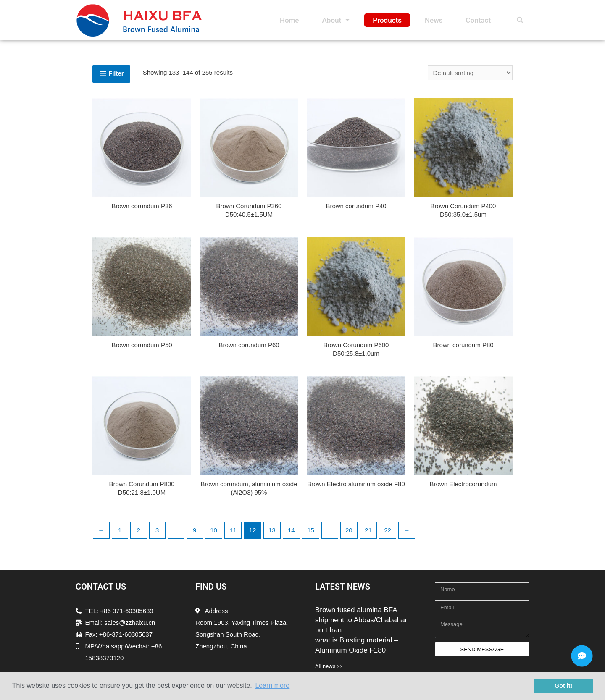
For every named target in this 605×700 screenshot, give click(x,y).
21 (368, 530)
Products (387, 20)
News (434, 20)
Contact (478, 20)
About (336, 20)
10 (214, 530)
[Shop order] (470, 73)
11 (233, 530)
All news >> (329, 666)
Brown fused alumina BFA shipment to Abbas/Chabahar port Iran (361, 620)
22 (388, 530)
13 (272, 530)
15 (311, 530)
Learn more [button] (272, 686)
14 (291, 530)
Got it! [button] (563, 686)
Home (289, 20)
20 (349, 530)
